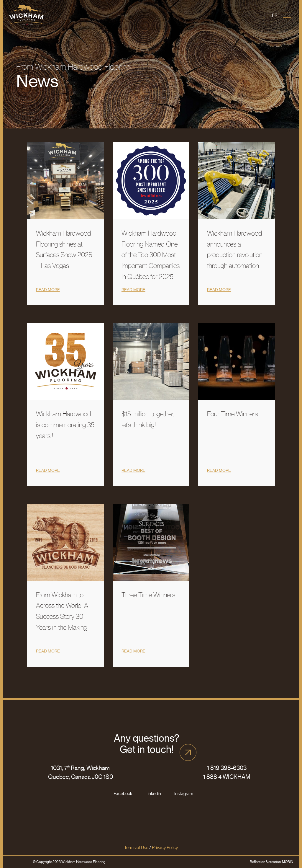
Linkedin (153, 794)
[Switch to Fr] (275, 15)
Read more (48, 290)
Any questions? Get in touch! (147, 744)
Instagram (184, 794)
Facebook (123, 794)
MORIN (288, 862)
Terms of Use (136, 848)
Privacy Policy (165, 848)
